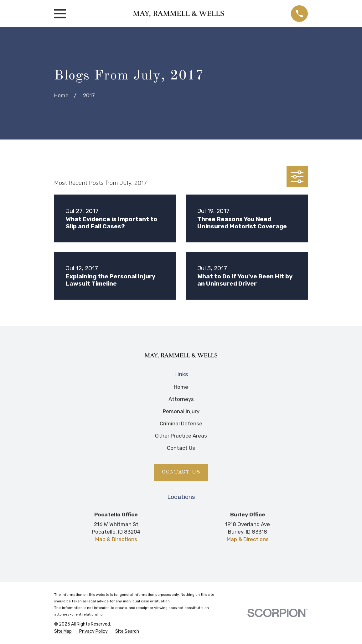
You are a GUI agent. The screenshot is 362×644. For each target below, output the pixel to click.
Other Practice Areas (181, 436)
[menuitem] (63, 631)
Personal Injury (181, 411)
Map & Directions (116, 539)
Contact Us (181, 448)
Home (181, 387)
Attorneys (181, 399)
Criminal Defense (181, 423)
